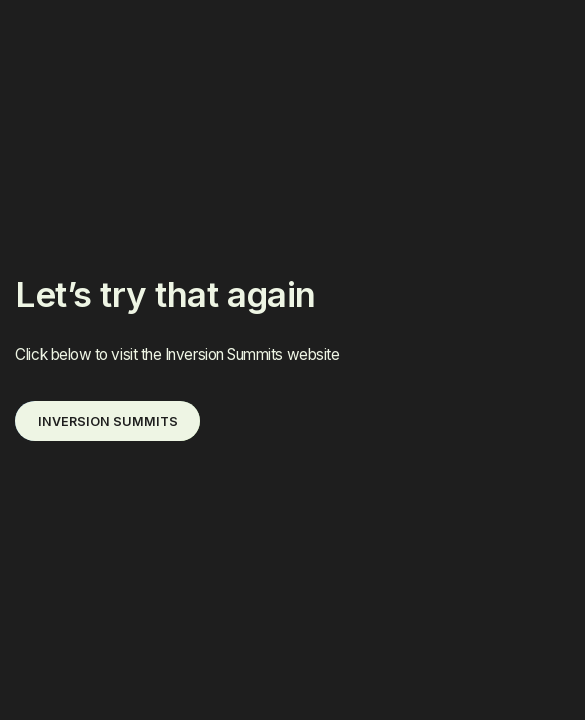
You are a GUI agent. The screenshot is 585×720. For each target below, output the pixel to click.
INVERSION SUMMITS (108, 421)
